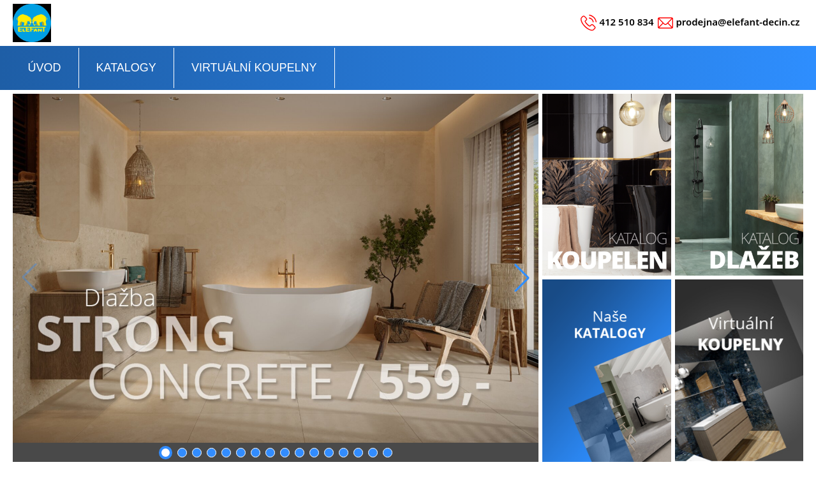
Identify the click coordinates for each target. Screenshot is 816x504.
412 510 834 (626, 22)
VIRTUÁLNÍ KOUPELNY (254, 68)
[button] (522, 278)
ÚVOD (45, 68)
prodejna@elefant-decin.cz (738, 22)
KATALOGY (126, 68)
